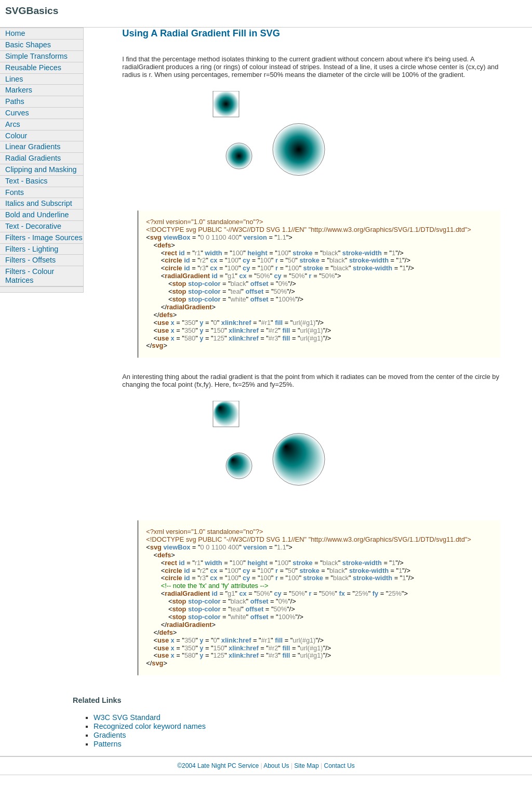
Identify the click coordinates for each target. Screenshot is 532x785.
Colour (16, 136)
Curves (17, 113)
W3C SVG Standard (127, 717)
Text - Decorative (33, 226)
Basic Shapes (28, 45)
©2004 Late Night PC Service (218, 766)
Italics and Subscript (39, 203)
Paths (15, 101)
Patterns (108, 744)
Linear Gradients (33, 147)
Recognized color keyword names (150, 726)
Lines (14, 79)
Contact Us (340, 766)
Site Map (306, 766)
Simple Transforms (36, 56)
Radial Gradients (33, 158)
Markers (19, 90)
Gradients (110, 735)
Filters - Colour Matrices (30, 276)
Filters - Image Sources (44, 238)
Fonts (15, 192)
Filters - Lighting (32, 249)
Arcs (13, 124)
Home (15, 33)
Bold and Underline (37, 215)
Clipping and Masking (41, 169)
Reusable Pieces (33, 68)
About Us (276, 766)
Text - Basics (26, 181)
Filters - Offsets (30, 260)
